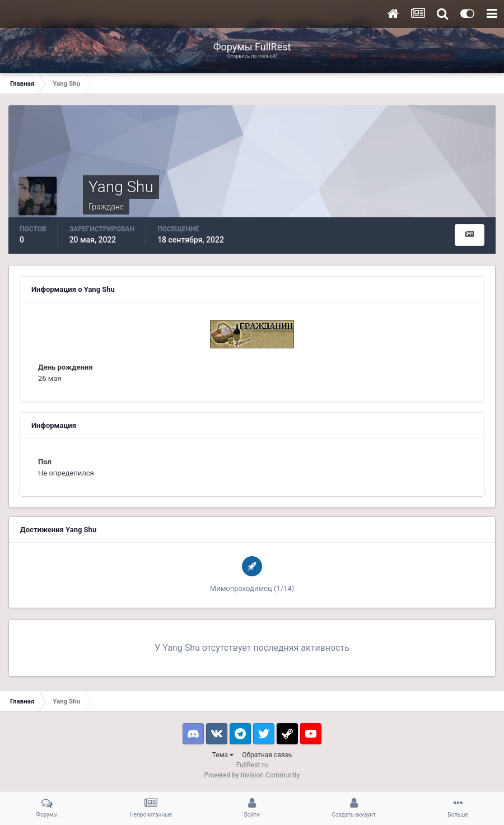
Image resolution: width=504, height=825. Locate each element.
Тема (223, 755)
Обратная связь (267, 755)
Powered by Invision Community (252, 775)
